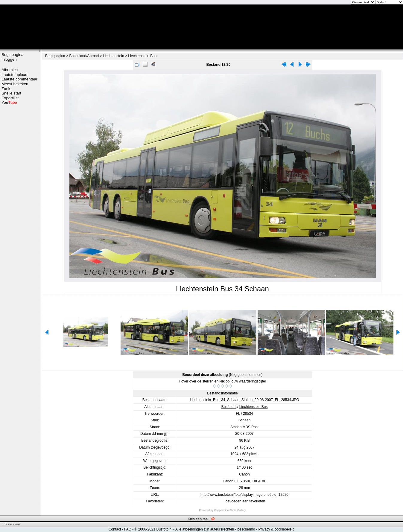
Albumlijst (10, 70)
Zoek (6, 89)
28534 (248, 414)
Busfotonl (229, 407)
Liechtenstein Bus (142, 56)
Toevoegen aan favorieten (244, 501)
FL (238, 414)
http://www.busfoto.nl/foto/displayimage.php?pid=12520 (244, 495)
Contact (115, 529)
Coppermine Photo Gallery (230, 510)
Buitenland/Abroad (84, 56)
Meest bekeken (15, 84)
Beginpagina (12, 55)
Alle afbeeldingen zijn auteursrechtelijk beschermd (215, 529)
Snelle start (11, 93)
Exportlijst (10, 98)
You (9, 102)
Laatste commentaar (19, 79)
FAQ (128, 529)
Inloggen (9, 59)
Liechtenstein (114, 56)
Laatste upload (15, 75)
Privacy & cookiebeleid (276, 529)
